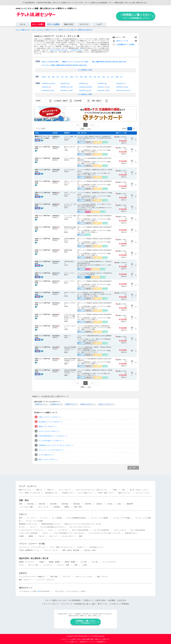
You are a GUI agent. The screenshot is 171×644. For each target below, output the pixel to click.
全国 (37, 77)
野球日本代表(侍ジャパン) (51, 524)
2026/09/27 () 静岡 (66, 91)
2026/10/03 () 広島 (85, 91)
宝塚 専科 (88, 504)
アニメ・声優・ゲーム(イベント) (61, 547)
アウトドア (66, 577)
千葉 (62, 77)
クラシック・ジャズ (142, 493)
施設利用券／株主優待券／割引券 (34, 558)
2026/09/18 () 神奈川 (86, 87)
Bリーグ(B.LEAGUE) (138, 530)
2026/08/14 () (65, 84)
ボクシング (53, 536)
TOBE (115, 490)
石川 (77, 77)
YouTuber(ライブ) (51, 493)
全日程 (38, 83)
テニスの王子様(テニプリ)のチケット (51, 441)
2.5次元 (110, 504)
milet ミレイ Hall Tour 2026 (50, 62)
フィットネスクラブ (109, 562)
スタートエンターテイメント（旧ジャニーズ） (92, 490)
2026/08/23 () (46, 87)
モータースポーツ (68, 536)
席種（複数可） (97, 101)
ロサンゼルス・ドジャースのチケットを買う (70, 591)
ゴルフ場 (83, 562)
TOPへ (134, 468)
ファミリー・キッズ (51, 550)
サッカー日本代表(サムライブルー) (52, 527)
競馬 (81, 536)
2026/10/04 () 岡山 (104, 91)
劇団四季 (130, 504)
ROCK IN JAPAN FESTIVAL (59, 50)
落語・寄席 (78, 507)
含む (130, 129)
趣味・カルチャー (25, 580)
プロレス (41, 536)
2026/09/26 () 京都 (48, 91)
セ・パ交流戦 (57, 518)
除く (134, 129)
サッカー (22, 527)
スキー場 (94, 562)
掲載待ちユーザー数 (122, 41)
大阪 (95, 77)
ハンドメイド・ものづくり (45, 580)
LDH (123, 490)
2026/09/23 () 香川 (122, 87)
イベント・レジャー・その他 (32, 544)
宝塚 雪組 (53, 504)
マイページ (84, 24)
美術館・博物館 (70, 562)
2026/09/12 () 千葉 (66, 87)
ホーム (23, 24)
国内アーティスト (25, 490)
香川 (112, 77)
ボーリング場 (33, 565)
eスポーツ (81, 547)
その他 (84, 565)
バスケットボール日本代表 (28, 533)
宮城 (49, 77)
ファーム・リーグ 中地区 (122, 518)
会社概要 (112, 600)
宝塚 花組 (30, 504)
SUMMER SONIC (76, 50)
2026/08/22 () (121, 84)
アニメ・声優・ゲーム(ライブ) (29, 493)
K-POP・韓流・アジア (106, 493)
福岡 (117, 77)
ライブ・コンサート (28, 486)
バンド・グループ (65, 490)
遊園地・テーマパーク (27, 562)
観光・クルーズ (102, 577)
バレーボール (63, 530)
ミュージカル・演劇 (26, 507)
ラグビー (45, 533)
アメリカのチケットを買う (28, 591)
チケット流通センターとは (56, 600)
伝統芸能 (56, 507)
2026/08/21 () (102, 84)
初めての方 (69, 24)
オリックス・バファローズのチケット (52, 450)
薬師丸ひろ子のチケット (88, 404)
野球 (21, 518)
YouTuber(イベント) (96, 547)
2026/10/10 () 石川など (124, 91)
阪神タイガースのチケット (48, 426)
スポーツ (23, 514)
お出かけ (23, 573)
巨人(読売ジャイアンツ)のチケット (51, 422)
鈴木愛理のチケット (56, 404)
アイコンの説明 (40, 129)
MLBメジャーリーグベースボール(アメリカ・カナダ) (83, 524)
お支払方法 (122, 600)
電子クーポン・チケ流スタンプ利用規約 (113, 604)
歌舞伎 (67, 507)
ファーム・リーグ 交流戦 (34, 521)
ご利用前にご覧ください (136, 16)
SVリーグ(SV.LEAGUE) (80, 530)
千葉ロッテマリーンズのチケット (50, 417)
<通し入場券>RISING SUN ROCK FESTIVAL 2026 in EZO (109, 62)
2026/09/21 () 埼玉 (104, 87)
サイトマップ (67, 604)
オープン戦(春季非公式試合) (76, 518)
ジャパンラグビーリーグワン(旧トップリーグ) (104, 533)
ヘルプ (99, 24)
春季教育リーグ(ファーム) (28, 524)
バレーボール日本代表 (101, 530)
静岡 (81, 77)
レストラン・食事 (63, 565)
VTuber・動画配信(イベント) (29, 550)
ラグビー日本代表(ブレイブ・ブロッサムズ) (68, 533)
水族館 (42, 562)
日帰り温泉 (54, 577)
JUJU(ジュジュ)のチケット (106, 404)
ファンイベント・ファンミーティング (32, 547)
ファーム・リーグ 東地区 (99, 518)
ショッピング (47, 565)
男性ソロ (39, 490)
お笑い (120, 504)
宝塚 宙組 (76, 504)
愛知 (86, 77)
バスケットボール (120, 530)
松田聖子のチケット (41, 404)
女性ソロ (50, 490)
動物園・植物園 (54, 562)
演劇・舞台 (24, 500)
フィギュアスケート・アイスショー (31, 530)
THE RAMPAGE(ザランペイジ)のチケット (53, 436)
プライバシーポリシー (51, 604)
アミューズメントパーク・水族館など (32, 577)
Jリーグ (33, 527)
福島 (53, 77)
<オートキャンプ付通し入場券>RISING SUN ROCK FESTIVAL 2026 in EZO (64, 65)
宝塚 (21, 504)
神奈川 (72, 77)
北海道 (44, 77)
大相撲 (21, 536)
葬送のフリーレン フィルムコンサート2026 (75, 62)
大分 (121, 77)
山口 (108, 77)
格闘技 (31, 536)
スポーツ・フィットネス (84, 577)
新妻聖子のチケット (71, 404)
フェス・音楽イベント (85, 493)
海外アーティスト (124, 493)
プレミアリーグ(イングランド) (80, 527)
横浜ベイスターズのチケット (49, 459)
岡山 (99, 77)
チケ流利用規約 (74, 600)
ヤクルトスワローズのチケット (49, 431)
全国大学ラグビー (131, 533)
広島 (103, 77)
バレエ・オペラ (43, 507)
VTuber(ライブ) (67, 493)
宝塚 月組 (42, 504)
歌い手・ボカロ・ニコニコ (139, 490)
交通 (76, 565)
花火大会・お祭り (90, 550)
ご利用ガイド (88, 600)
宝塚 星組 (65, 504)
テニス (51, 530)
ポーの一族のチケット (46, 455)
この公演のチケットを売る (125, 44)
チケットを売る (53, 24)
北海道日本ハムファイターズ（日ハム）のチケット (56, 445)
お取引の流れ (101, 600)
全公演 (38, 61)
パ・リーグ (44, 518)
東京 (67, 77)
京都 (90, 77)
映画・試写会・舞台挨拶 (71, 550)
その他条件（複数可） (61, 101)
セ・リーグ (31, 518)
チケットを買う (38, 24)
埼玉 (58, 77)
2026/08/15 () (84, 84)
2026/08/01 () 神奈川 (48, 84)
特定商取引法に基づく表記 (85, 604)
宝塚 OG (99, 504)
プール (21, 565)
